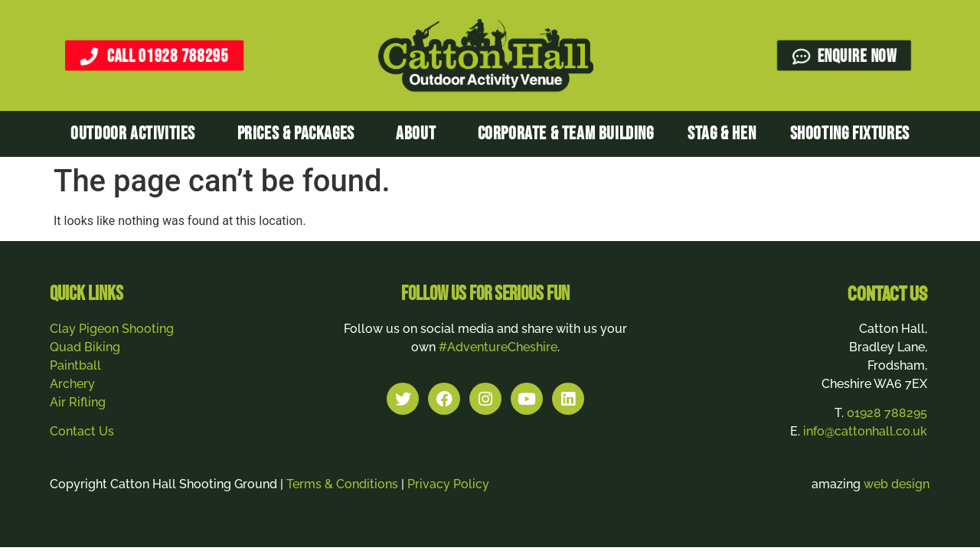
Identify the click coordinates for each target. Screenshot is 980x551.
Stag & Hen (722, 134)
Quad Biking (85, 347)
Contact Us (82, 431)
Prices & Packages (300, 134)
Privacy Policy (448, 484)
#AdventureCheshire (498, 347)
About (420, 134)
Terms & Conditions (342, 484)
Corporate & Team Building (566, 134)
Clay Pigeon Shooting (112, 329)
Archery (72, 384)
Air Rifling (78, 402)
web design (897, 484)
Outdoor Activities (137, 134)
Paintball (75, 365)
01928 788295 (887, 413)
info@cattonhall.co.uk (865, 431)
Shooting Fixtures (850, 134)
